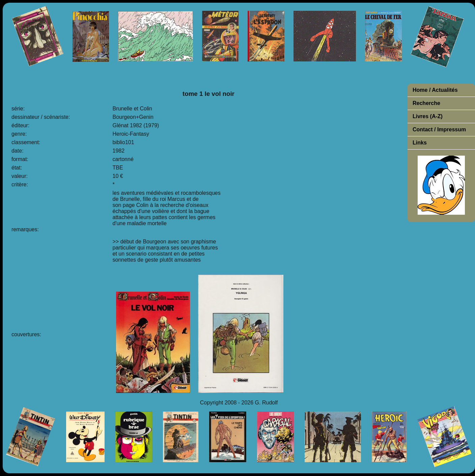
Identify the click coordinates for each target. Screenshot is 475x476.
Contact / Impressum (439, 129)
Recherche (426, 103)
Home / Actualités (435, 90)
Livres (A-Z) (428, 116)
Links (420, 143)
